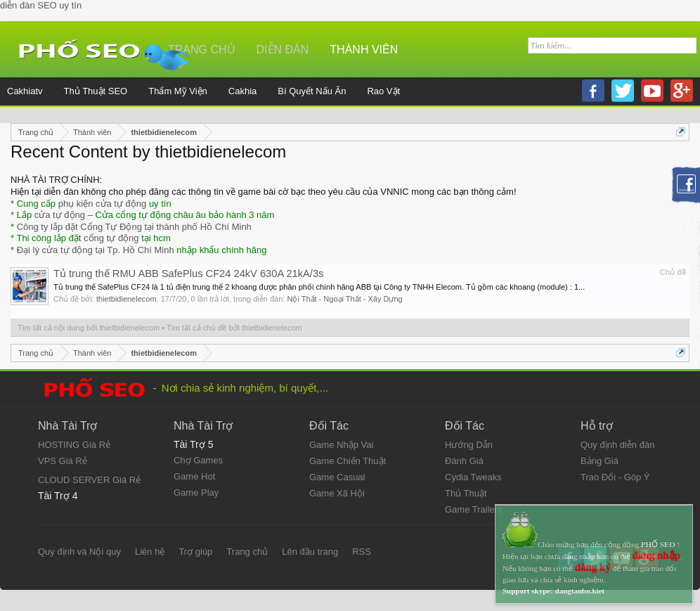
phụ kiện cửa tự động (103, 204)
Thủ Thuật (466, 493)
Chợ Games (198, 460)
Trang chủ (247, 552)
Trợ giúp (195, 552)
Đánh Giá (464, 461)
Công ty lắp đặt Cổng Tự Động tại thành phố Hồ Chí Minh (134, 227)
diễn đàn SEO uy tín (41, 5)
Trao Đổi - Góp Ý (615, 477)
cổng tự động (111, 238)
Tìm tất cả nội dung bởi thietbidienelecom (89, 328)
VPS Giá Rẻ (63, 461)
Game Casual (337, 477)
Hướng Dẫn (469, 445)
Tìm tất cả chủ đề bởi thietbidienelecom (234, 328)
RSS (362, 552)
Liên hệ (150, 552)
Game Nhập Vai (341, 445)
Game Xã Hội (337, 493)
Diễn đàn (283, 50)
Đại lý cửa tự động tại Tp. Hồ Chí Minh (96, 250)
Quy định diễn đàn (617, 445)
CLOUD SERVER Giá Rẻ (89, 480)
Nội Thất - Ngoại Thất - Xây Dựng (344, 299)
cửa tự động (60, 215)
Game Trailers (474, 509)
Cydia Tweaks (473, 477)
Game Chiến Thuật (348, 461)
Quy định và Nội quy (79, 552)
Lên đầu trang (310, 552)
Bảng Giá (599, 461)
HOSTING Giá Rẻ (74, 445)
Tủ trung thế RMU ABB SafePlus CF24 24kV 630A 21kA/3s (188, 274)
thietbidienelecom (127, 299)
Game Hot (194, 476)
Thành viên (364, 50)
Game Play (196, 493)
